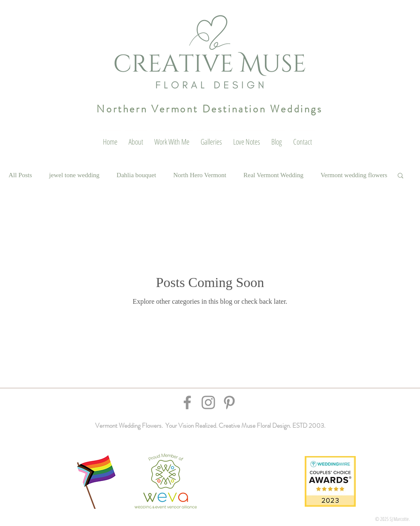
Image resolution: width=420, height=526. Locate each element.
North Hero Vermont (200, 175)
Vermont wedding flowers (354, 175)
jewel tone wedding (74, 175)
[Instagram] (208, 402)
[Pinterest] (229, 402)
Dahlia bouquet (136, 175)
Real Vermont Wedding (273, 175)
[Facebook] (187, 402)
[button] (400, 176)
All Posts (20, 175)
